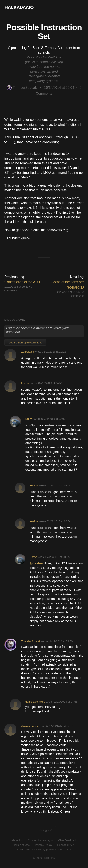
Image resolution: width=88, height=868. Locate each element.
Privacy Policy (43, 845)
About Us (17, 840)
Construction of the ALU (22, 282)
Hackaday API (66, 845)
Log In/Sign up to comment (25, 342)
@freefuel (36, 563)
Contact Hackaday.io (41, 840)
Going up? (44, 830)
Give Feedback (67, 840)
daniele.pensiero (35, 702)
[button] (79, 7)
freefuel (26, 383)
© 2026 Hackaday (44, 858)
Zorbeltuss (27, 352)
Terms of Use (22, 845)
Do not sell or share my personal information (44, 850)
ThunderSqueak (22, 88)
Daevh (29, 419)
